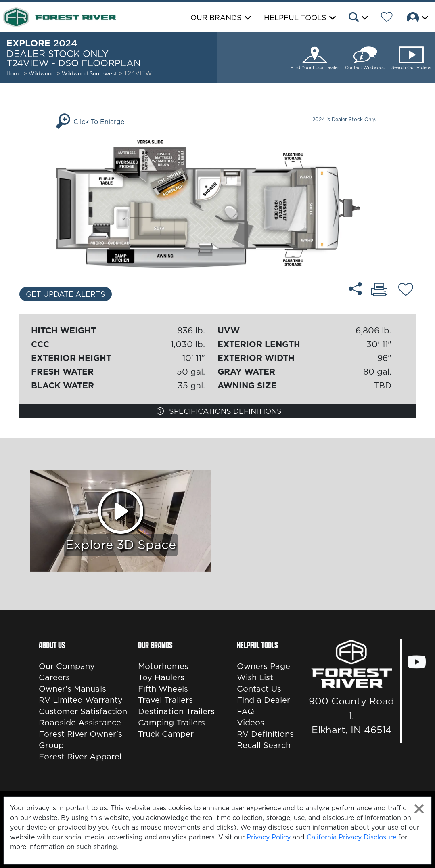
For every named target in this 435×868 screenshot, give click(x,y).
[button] (358, 18)
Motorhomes (163, 666)
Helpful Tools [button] (295, 18)
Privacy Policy (269, 837)
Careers (54, 677)
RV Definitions (265, 734)
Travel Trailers (165, 700)
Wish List (255, 677)
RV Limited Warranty (81, 700)
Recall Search (264, 745)
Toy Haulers (161, 677)
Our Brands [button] (216, 18)
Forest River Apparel (80, 757)
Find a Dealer (264, 700)
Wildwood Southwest (90, 73)
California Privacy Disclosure (351, 837)
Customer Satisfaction (83, 711)
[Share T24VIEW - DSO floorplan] (355, 289)
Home (14, 73)
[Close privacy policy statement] (419, 809)
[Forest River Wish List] (387, 18)
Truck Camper (166, 734)
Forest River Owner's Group (81, 740)
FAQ (246, 711)
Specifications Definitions (219, 411)
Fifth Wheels (163, 689)
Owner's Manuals (72, 689)
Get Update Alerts (66, 294)
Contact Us (259, 689)
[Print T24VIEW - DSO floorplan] (379, 290)
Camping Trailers (171, 723)
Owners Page (264, 666)
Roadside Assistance (80, 723)
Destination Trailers (176, 711)
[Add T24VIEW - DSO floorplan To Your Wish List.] (406, 291)
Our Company (67, 666)
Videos (251, 723)
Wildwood (42, 73)
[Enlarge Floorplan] (217, 203)
